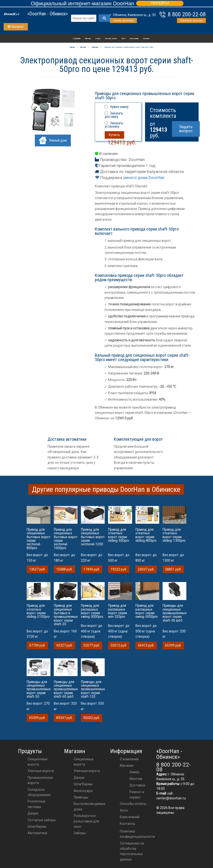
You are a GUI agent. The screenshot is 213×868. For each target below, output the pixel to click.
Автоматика (37, 833)
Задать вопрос (186, 129)
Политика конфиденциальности (137, 834)
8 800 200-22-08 (187, 14)
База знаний (134, 39)
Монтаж (136, 779)
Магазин (88, 39)
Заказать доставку (114, 115)
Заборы (80, 833)
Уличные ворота (41, 771)
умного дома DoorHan (144, 178)
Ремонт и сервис (137, 795)
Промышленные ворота (40, 780)
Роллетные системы (37, 804)
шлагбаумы (83, 784)
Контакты (146, 39)
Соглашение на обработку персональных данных (132, 851)
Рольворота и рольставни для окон (86, 821)
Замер (134, 772)
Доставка (137, 785)
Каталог (16, 27)
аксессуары (83, 791)
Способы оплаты (111, 39)
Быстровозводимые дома (90, 806)
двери (79, 778)
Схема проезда (123, 21)
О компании (77, 39)
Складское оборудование (39, 792)
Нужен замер (119, 107)
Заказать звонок (191, 21)
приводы (81, 797)
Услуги (98, 39)
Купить (114, 135)
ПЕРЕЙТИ (160, 3)
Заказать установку (114, 125)
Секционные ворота (38, 762)
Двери (33, 813)
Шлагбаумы (37, 826)
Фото (123, 39)
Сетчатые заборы (42, 820)
